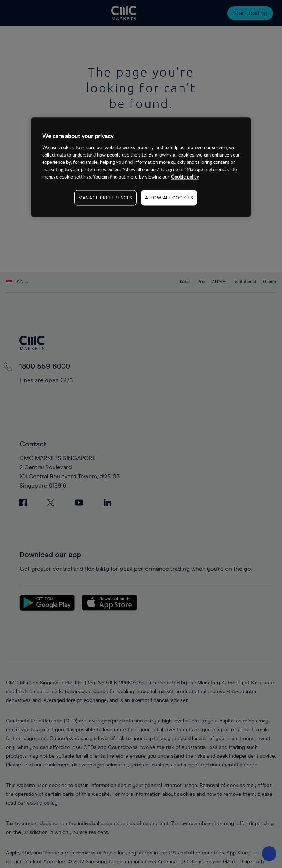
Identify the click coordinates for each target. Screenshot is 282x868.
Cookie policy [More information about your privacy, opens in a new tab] (185, 177)
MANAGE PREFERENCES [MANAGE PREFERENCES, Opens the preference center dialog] (105, 198)
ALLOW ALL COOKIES (169, 198)
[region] (141, 167)
